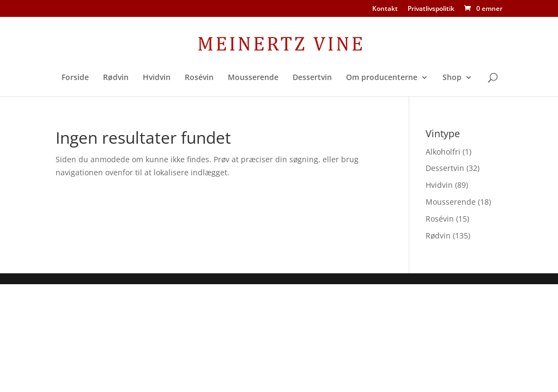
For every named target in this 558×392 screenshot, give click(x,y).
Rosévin (199, 78)
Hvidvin (157, 78)
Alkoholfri (443, 152)
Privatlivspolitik (431, 9)
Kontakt (385, 9)
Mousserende (253, 78)
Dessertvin (312, 78)
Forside (75, 78)
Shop (452, 78)
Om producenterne (382, 78)
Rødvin (116, 78)
